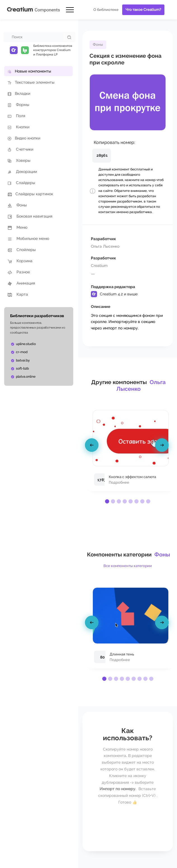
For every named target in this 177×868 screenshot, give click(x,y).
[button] (107, 501)
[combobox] (34, 37)
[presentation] (93, 446)
